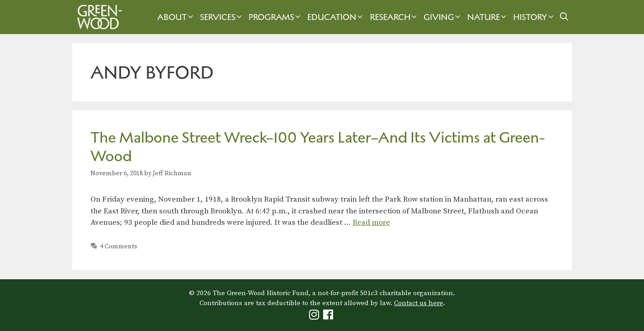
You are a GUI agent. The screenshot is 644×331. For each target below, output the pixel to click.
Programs (276, 17)
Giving (443, 17)
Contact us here (419, 303)
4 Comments (119, 247)
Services (222, 17)
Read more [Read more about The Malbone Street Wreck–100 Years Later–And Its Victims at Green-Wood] (371, 222)
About (176, 17)
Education (336, 17)
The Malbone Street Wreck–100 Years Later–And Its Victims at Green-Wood (318, 147)
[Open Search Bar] (564, 17)
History (534, 17)
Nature (488, 17)
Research (394, 17)
